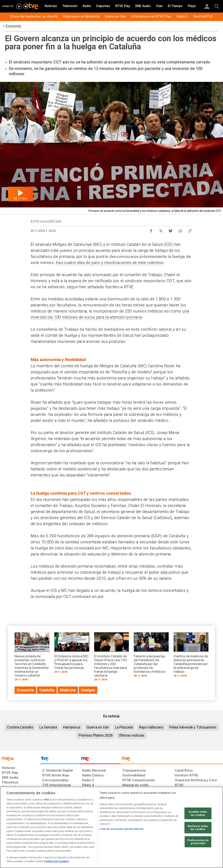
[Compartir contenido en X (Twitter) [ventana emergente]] (161, 230)
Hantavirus (72, 727)
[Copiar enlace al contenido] (190, 230)
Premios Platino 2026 (96, 735)
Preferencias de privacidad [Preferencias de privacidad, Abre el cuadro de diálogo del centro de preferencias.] (198, 842)
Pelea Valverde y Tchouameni (193, 727)
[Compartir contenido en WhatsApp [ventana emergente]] (180, 230)
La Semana (48, 727)
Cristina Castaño (20, 727)
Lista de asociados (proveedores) (121, 829)
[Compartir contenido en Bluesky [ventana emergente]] (170, 230)
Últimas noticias (132, 735)
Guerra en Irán (98, 727)
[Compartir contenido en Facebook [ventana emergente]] (151, 230)
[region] (111, 827)
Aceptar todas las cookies (198, 813)
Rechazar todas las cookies (198, 827)
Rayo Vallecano (151, 727)
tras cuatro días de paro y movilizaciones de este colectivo (110, 263)
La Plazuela (124, 727)
